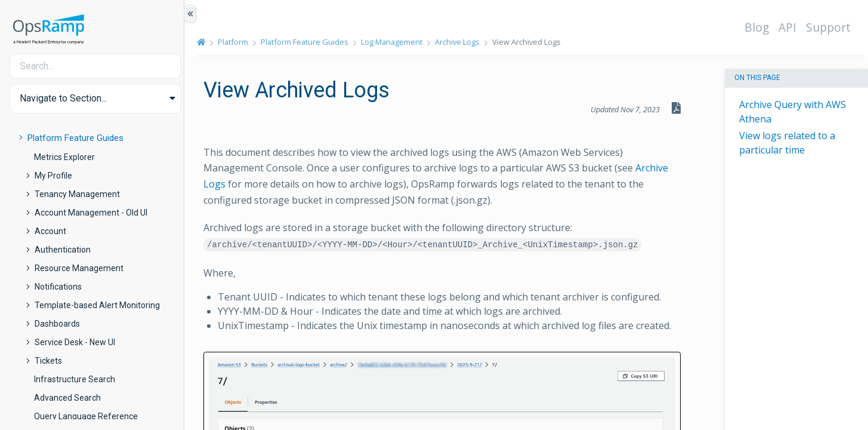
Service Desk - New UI (75, 342)
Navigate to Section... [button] (63, 98)
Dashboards (57, 324)
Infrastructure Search (75, 379)
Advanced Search (67, 398)
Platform (237, 42)
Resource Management (79, 268)
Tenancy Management (77, 194)
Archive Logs (461, 42)
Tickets (48, 361)
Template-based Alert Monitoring (97, 305)
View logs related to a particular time (787, 143)
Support (831, 27)
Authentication (63, 250)
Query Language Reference (86, 416)
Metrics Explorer (64, 157)
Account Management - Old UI (91, 213)
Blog (760, 27)
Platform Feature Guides (75, 138)
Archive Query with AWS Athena (793, 112)
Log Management (395, 42)
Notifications (58, 287)
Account (50, 231)
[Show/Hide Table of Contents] (190, 14)
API (790, 27)
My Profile (53, 176)
